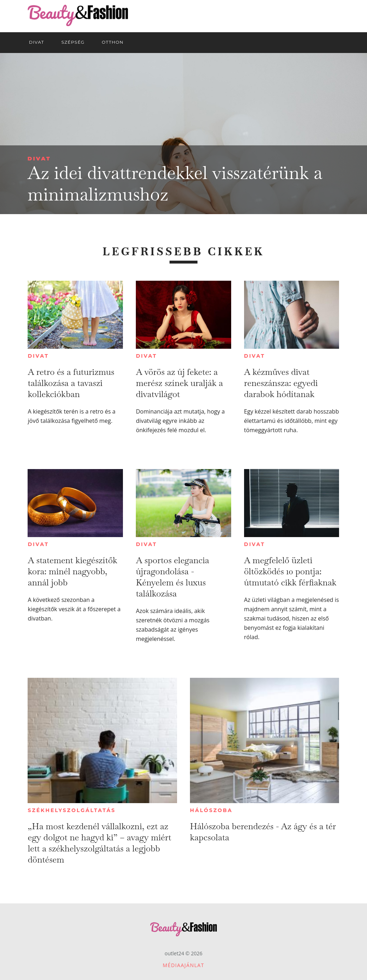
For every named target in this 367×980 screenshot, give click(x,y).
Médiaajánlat (183, 965)
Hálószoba (211, 810)
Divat (39, 158)
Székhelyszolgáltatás (72, 810)
